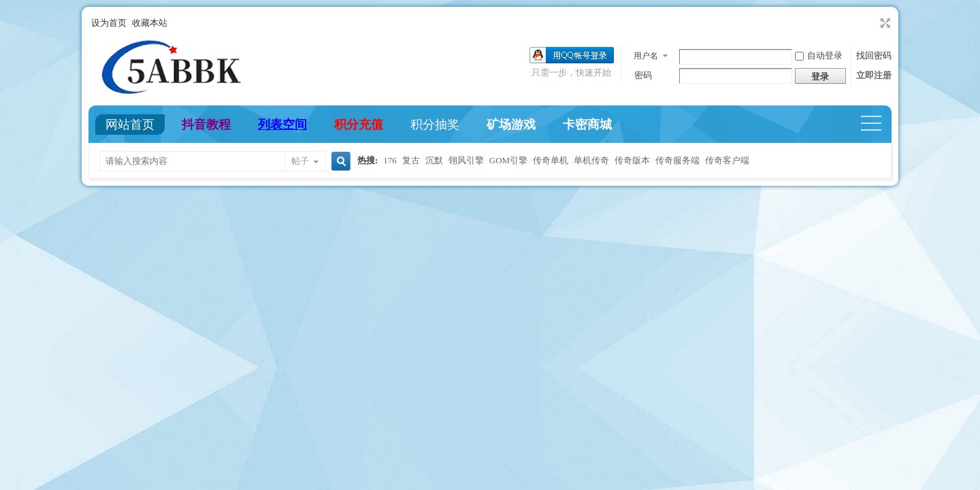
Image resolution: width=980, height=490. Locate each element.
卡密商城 (587, 125)
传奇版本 (632, 160)
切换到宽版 (884, 23)
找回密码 (874, 55)
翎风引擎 (466, 160)
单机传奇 (591, 160)
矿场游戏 (511, 125)
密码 (643, 75)
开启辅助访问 (872, 23)
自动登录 (819, 55)
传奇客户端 (727, 160)
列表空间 (282, 125)
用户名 (646, 56)
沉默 (434, 160)
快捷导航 (877, 125)
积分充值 (359, 125)
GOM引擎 (508, 160)
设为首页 (109, 23)
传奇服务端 (677, 160)
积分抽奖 (435, 125)
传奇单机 (551, 160)
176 (390, 160)
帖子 (300, 161)
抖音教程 (206, 125)
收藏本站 (150, 23)
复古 (411, 160)
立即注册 (874, 75)
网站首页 (130, 125)
